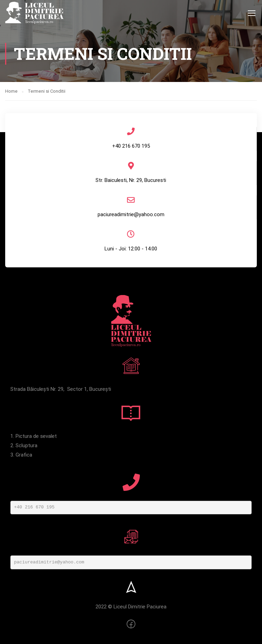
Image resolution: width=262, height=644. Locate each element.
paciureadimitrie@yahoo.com (49, 562)
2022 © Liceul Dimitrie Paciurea (131, 607)
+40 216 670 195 (34, 507)
